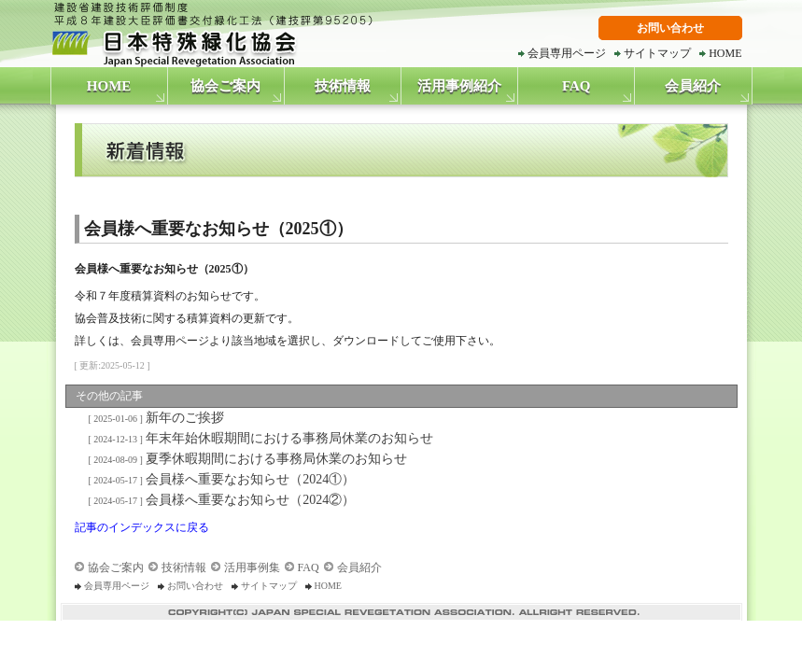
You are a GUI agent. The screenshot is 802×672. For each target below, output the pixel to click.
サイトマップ (657, 53)
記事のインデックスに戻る (142, 527)
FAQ (577, 86)
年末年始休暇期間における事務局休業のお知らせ (258, 438)
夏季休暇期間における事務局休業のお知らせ (245, 459)
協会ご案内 (225, 86)
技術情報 (343, 86)
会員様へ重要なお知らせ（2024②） (219, 500)
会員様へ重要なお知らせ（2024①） (219, 479)
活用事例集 (252, 567)
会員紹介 (693, 86)
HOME (725, 53)
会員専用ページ (567, 53)
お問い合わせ (670, 28)
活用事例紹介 (459, 86)
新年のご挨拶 (154, 418)
